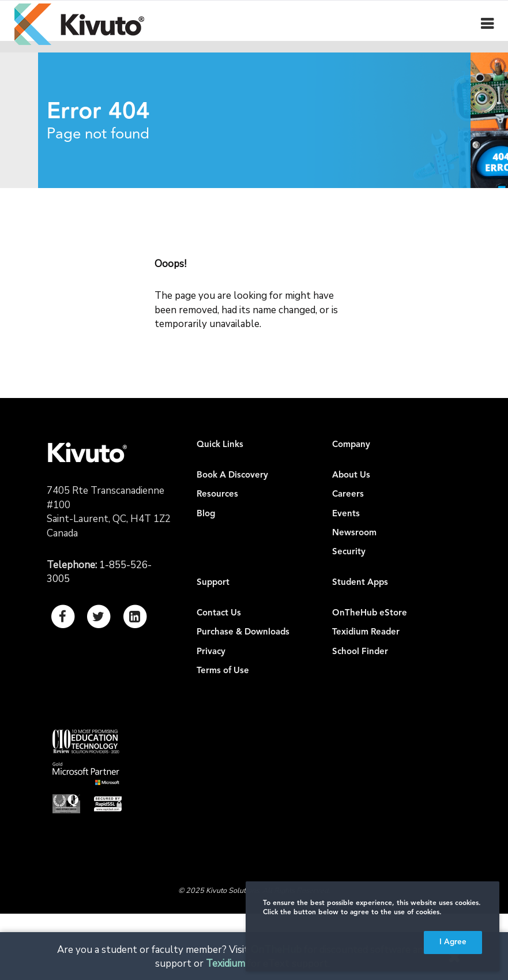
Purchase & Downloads (243, 632)
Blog (206, 514)
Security (349, 552)
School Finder (360, 652)
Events (346, 514)
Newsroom (354, 533)
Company (351, 445)
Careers (348, 495)
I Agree (453, 942)
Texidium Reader (366, 632)
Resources (217, 495)
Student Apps (360, 583)
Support (213, 583)
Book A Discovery (232, 476)
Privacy (211, 652)
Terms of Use (223, 671)
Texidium (225, 964)
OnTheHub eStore (370, 613)
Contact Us (219, 613)
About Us (351, 476)
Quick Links (220, 445)
